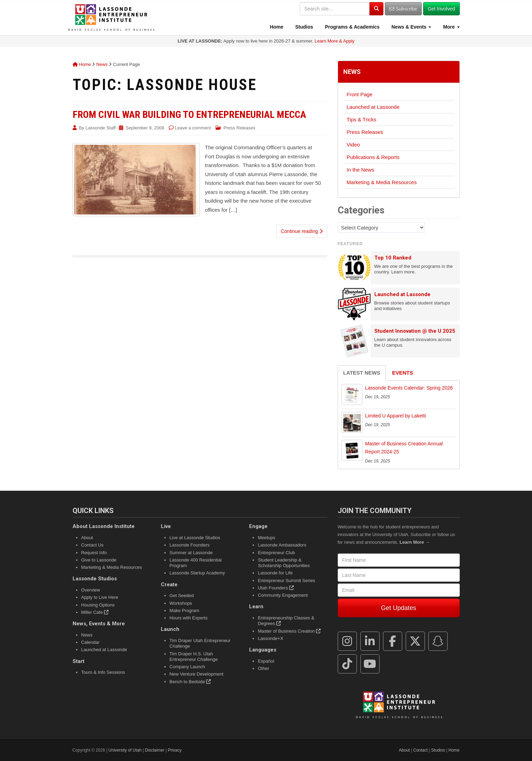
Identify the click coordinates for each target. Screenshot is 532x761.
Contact (421, 750)
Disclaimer (155, 750)
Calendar (91, 642)
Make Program (184, 611)
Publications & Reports (373, 157)
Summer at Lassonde (191, 553)
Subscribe (403, 9)
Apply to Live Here (100, 597)
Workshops (181, 603)
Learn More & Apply (335, 41)
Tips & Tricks (362, 119)
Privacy (175, 750)
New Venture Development (197, 674)
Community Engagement (283, 595)
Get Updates (399, 608)
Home (276, 27)
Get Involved (441, 9)
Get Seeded (182, 596)
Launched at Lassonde (373, 107)
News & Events (411, 27)
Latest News (362, 373)
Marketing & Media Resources (382, 182)
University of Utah (125, 750)
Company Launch (187, 667)
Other (264, 668)
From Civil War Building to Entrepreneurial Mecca (189, 115)
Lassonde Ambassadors (282, 545)
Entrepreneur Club (276, 553)
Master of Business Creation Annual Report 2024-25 (404, 448)
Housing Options (98, 605)
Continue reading (302, 231)
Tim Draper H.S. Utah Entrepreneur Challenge (194, 657)
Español (266, 661)
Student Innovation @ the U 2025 (415, 331)
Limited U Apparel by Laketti (396, 416)
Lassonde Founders (190, 545)
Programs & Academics (352, 27)
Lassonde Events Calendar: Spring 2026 (409, 388)
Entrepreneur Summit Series (286, 581)
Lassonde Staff (101, 128)
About (87, 538)
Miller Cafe (95, 612)
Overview (91, 590)
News (102, 64)
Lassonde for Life (275, 573)
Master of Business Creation (289, 631)
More (451, 27)
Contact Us (92, 545)
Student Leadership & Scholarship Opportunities (284, 563)
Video (353, 145)
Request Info (94, 553)
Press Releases (239, 128)
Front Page (360, 94)
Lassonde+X (271, 638)
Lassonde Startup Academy (197, 573)
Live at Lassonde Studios (195, 538)
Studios (303, 27)
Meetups (267, 538)
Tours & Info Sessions (103, 672)
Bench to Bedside (190, 682)
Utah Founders (276, 588)
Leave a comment (193, 128)
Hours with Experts (189, 618)
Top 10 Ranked (393, 258)
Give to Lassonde (99, 560)
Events (403, 373)
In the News (361, 170)
